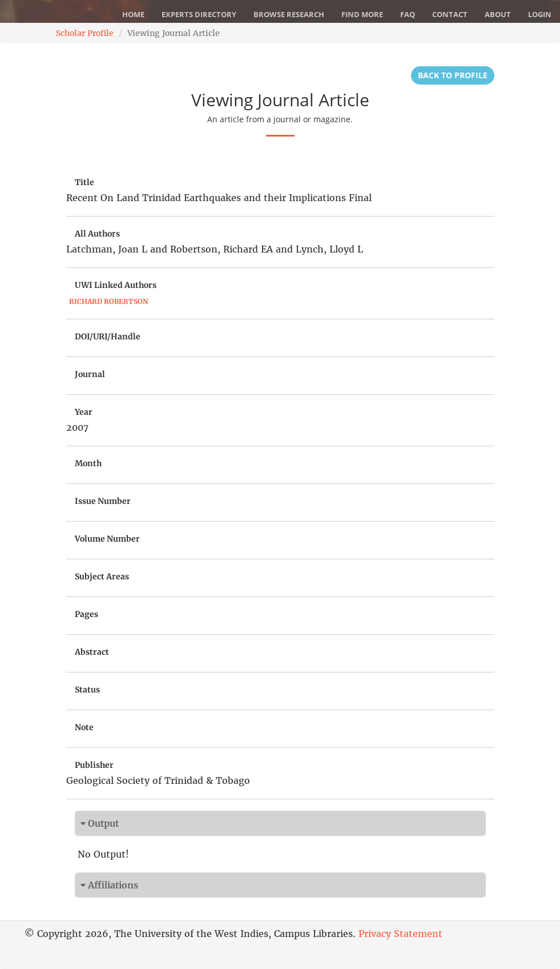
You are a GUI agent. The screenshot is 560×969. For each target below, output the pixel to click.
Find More (362, 14)
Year (84, 412)
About (498, 14)
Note (84, 727)
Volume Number (107, 539)
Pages (86, 614)
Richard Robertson (108, 301)
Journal (90, 374)
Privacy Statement (400, 934)
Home (133, 14)
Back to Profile (453, 75)
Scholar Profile (85, 33)
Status (87, 690)
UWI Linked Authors (116, 285)
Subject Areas (102, 576)
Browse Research (289, 14)
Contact (450, 14)
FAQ (408, 14)
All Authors (97, 234)
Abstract (92, 652)
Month (88, 463)
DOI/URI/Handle (108, 337)
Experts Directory (199, 14)
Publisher (94, 765)
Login (540, 14)
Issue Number (103, 501)
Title (84, 182)
